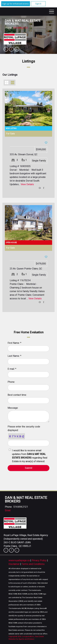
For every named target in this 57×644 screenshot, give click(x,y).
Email (8, 510)
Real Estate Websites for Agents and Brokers (26, 638)
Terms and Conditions (33, 564)
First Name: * (14, 343)
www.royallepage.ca (19, 560)
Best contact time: (17, 395)
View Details (27, 184)
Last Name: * (14, 356)
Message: (13, 408)
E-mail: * (12, 369)
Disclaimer (14, 564)
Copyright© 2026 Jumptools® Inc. (22, 637)
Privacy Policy (39, 560)
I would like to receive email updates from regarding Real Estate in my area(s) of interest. (30, 456)
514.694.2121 (21, 28)
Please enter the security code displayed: (24, 428)
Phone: (11, 382)
